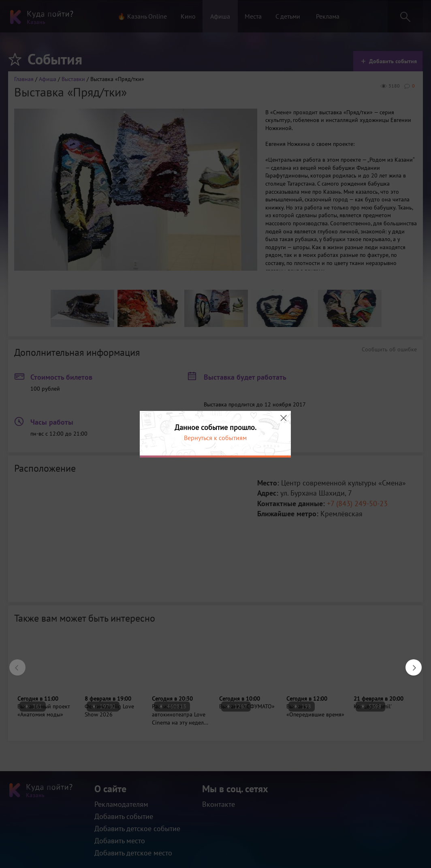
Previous (13, 663)
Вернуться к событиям (215, 438)
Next (410, 663)
